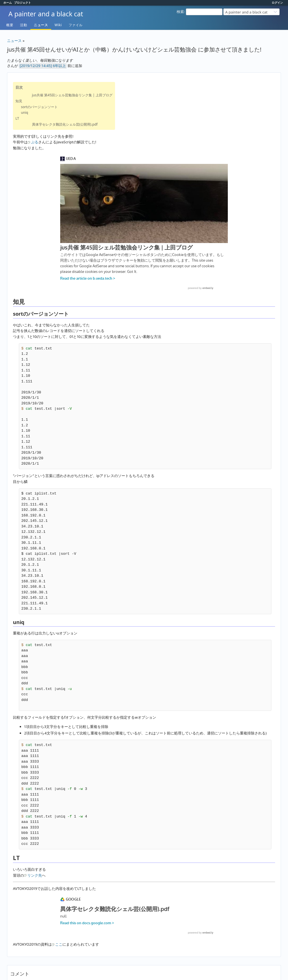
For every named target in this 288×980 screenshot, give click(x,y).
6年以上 (59, 66)
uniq (25, 113)
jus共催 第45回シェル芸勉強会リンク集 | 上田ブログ (72, 95)
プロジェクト (22, 3)
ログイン (277, 3)
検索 (180, 12)
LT (17, 118)
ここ (59, 944)
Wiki (58, 25)
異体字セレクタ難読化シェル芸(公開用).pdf (65, 124)
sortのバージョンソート (39, 107)
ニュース (41, 25)
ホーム (8, 3)
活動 (23, 25)
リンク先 (35, 875)
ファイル (76, 25)
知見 (19, 101)
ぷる (35, 142)
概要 (10, 25)
